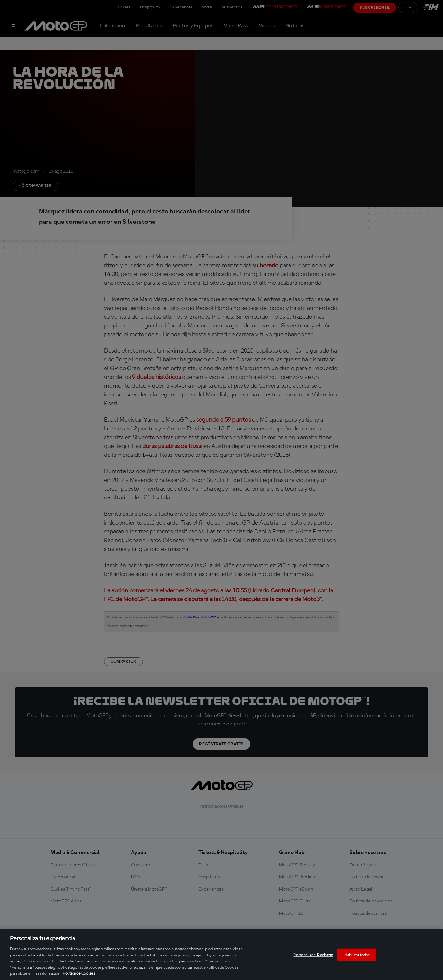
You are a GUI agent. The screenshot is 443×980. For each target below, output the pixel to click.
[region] (221, 954)
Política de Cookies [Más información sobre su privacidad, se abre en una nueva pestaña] (79, 974)
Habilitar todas (357, 955)
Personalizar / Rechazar (313, 955)
